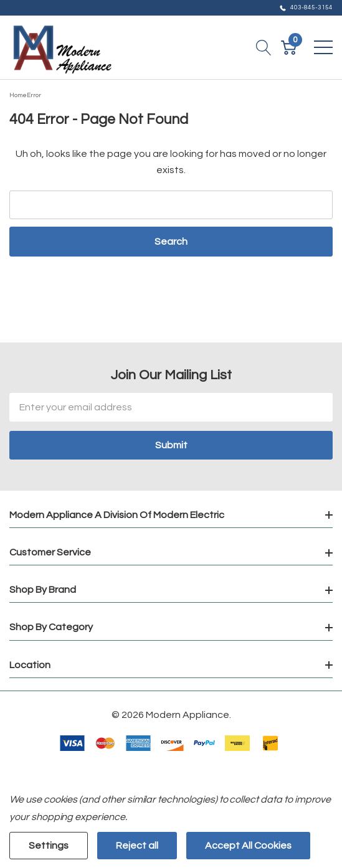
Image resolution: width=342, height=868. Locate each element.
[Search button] (264, 47)
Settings (49, 846)
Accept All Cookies (248, 846)
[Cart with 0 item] (289, 47)
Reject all (137, 846)
